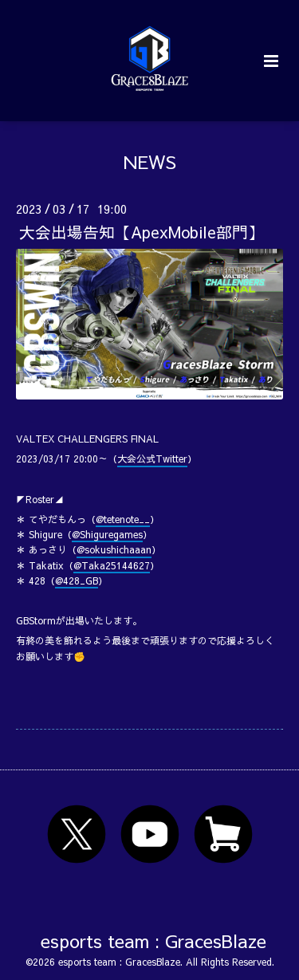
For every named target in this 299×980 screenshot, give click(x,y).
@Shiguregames (107, 534)
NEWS (150, 161)
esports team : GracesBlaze (153, 940)
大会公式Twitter (152, 459)
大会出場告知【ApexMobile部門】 (142, 232)
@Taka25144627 (112, 565)
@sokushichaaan (114, 549)
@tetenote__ (123, 519)
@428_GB (77, 581)
